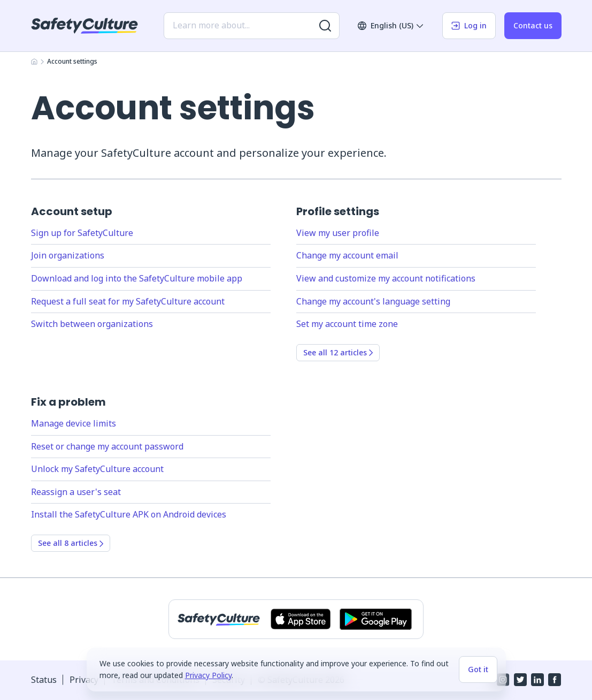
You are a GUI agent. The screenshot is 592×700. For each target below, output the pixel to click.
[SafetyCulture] (84, 26)
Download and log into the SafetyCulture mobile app (137, 278)
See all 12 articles (338, 352)
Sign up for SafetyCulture (82, 233)
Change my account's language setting (373, 301)
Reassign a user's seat (76, 492)
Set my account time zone (347, 324)
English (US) (391, 25)
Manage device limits (74, 423)
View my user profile (338, 233)
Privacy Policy (208, 675)
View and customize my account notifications (386, 278)
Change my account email (347, 255)
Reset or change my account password (107, 446)
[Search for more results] (325, 26)
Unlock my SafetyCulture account (97, 469)
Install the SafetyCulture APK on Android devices (129, 514)
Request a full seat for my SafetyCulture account (128, 301)
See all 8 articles (71, 543)
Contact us (533, 25)
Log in (469, 25)
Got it (478, 669)
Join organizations (68, 255)
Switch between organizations (92, 324)
